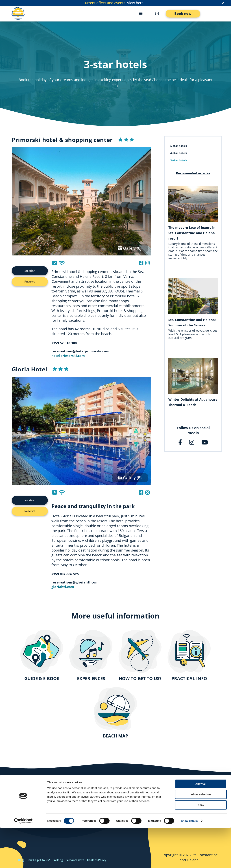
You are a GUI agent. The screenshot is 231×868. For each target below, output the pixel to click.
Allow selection (201, 835)
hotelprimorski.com (68, 356)
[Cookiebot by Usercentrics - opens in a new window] (23, 861)
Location (30, 271)
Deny (201, 845)
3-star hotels (179, 160)
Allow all (201, 824)
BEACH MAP (115, 736)
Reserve (30, 282)
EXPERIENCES (91, 678)
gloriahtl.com (63, 587)
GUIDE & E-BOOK (42, 678)
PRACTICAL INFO (189, 678)
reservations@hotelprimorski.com (80, 351)
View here (135, 3)
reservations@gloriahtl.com (75, 582)
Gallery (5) (130, 478)
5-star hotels (179, 146)
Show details (189, 861)
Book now (183, 14)
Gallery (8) (130, 248)
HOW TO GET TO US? (140, 678)
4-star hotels (179, 153)
